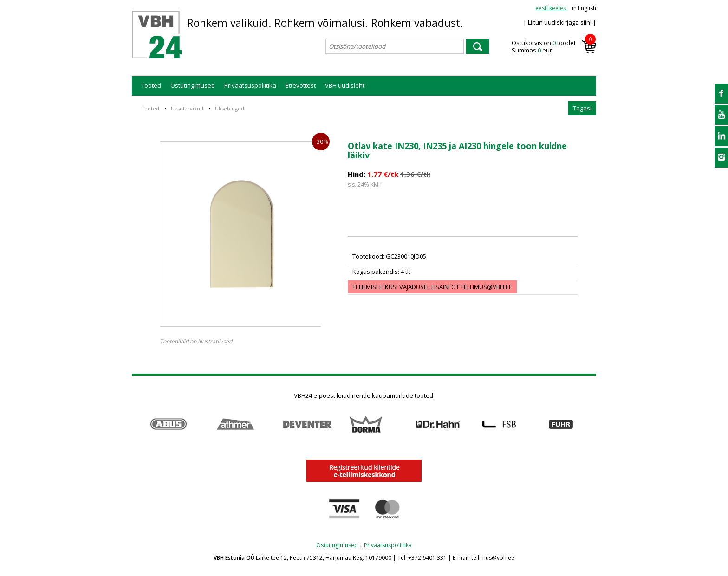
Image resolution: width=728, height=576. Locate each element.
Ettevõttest (301, 85)
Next (591, 424)
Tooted (151, 85)
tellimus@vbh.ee (486, 287)
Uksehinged (230, 108)
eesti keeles (551, 8)
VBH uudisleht (345, 85)
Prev (137, 424)
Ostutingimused (193, 85)
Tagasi (582, 108)
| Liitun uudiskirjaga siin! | (560, 22)
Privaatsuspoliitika (250, 85)
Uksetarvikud (187, 108)
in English (584, 8)
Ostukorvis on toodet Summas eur (554, 47)
